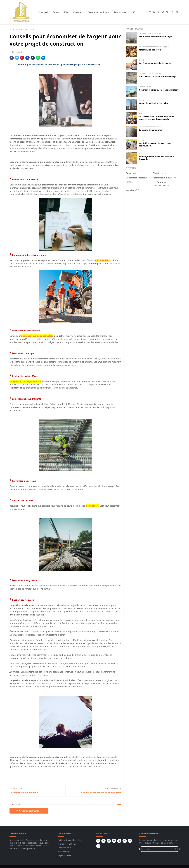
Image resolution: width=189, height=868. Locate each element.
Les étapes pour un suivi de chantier (156, 63)
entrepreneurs (103, 260)
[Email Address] (157, 849)
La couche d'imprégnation (151, 130)
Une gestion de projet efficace (25, 381)
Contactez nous (64, 848)
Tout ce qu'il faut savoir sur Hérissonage (158, 76)
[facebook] (159, 12)
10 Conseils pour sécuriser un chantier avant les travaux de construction (157, 118)
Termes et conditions (67, 844)
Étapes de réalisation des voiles (153, 103)
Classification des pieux (150, 50)
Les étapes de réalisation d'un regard (156, 36)
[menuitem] (43, 12)
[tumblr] (119, 841)
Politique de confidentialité (69, 840)
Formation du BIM (146, 87)
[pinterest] (167, 12)
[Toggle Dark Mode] (173, 12)
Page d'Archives (64, 855)
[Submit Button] (176, 849)
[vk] (98, 846)
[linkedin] (130, 841)
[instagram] (154, 12)
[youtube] (150, 12)
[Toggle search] (177, 12)
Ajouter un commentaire (29, 811)
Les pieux (166, 47)
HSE (141, 113)
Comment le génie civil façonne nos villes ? (159, 90)
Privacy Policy (63, 852)
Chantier (142, 60)
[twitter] (163, 12)
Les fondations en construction (150, 33)
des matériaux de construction (37, 336)
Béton (141, 154)
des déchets (92, 506)
